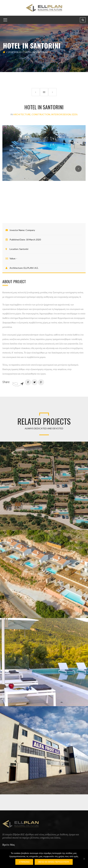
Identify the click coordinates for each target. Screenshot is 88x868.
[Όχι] (84, 859)
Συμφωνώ (24, 862)
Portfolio (15, 52)
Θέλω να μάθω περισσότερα (54, 862)
